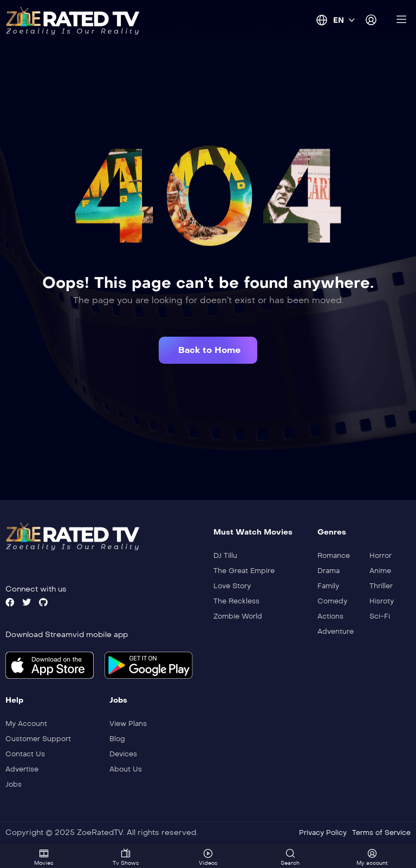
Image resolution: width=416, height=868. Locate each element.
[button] (208, 350)
